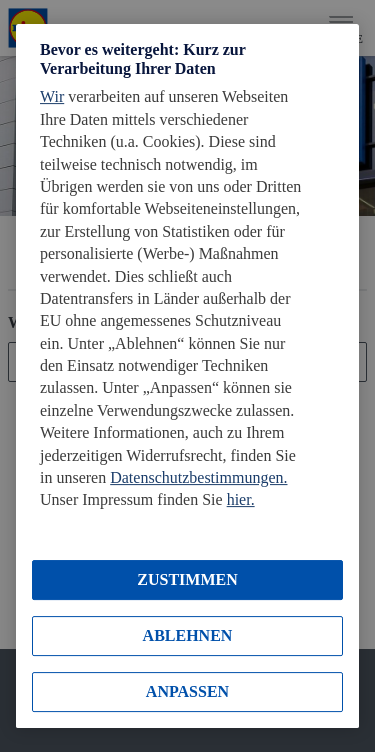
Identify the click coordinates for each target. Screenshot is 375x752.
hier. (241, 500)
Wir (52, 96)
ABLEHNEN (188, 635)
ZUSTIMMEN (187, 579)
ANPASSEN (187, 691)
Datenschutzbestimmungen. (198, 477)
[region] (187, 376)
